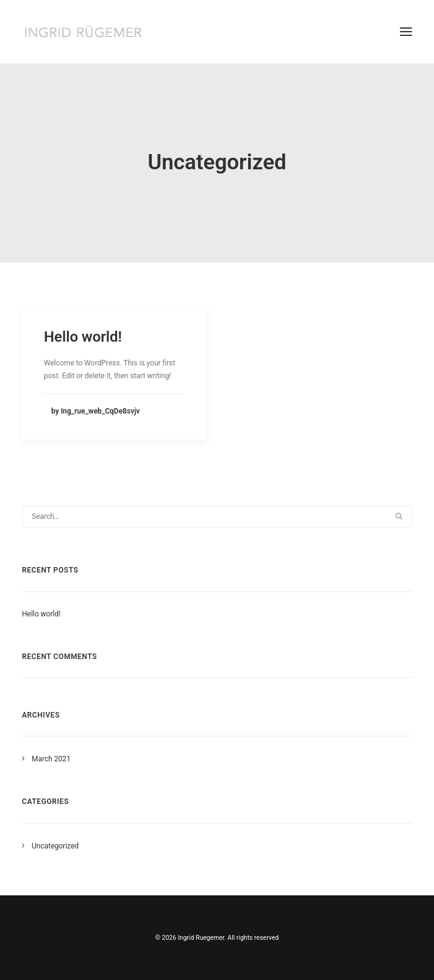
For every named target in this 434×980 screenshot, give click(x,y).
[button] (406, 32)
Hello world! (83, 337)
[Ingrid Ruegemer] (83, 32)
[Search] (217, 516)
